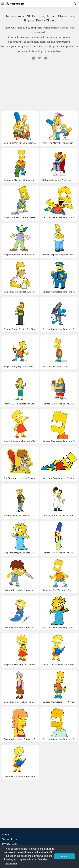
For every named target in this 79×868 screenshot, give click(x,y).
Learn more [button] (11, 863)
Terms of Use (9, 839)
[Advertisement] (39, 86)
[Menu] (2, 4)
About (6, 835)
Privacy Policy (10, 844)
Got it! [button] (64, 856)
